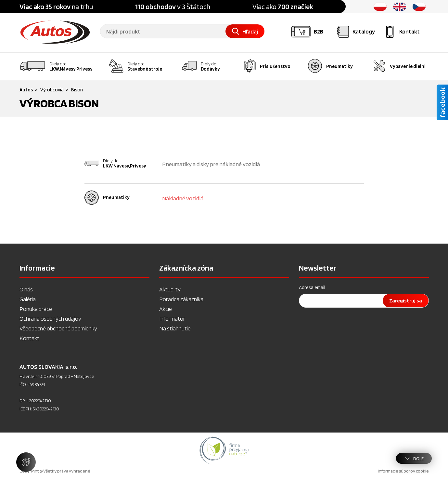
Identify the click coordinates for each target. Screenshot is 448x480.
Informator (172, 319)
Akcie (166, 309)
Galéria (28, 299)
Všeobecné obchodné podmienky (58, 328)
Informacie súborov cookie (403, 471)
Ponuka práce (36, 309)
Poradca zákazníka (181, 299)
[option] (224, 450)
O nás (26, 289)
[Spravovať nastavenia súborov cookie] (26, 462)
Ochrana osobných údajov (50, 319)
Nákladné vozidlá (183, 198)
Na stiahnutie (175, 328)
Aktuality (170, 289)
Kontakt (29, 338)
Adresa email (312, 287)
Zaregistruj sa (406, 301)
